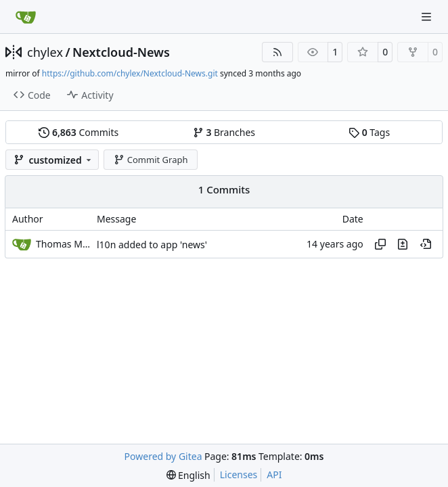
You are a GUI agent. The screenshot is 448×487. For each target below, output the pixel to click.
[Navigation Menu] (428, 17)
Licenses (239, 474)
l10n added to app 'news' (152, 245)
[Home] (26, 17)
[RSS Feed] (277, 52)
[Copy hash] (380, 244)
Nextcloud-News (121, 52)
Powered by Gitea (163, 456)
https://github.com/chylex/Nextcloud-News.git (130, 73)
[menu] (188, 475)
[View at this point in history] (426, 244)
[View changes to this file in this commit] (403, 244)
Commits (79, 132)
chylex (45, 52)
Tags (369, 132)
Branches (224, 132)
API (274, 474)
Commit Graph (151, 160)
